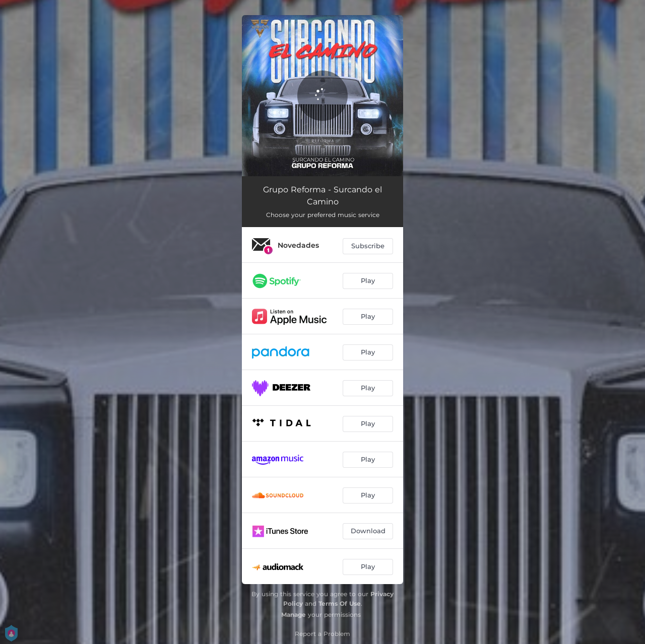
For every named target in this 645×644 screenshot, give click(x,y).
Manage (294, 615)
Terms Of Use (340, 603)
